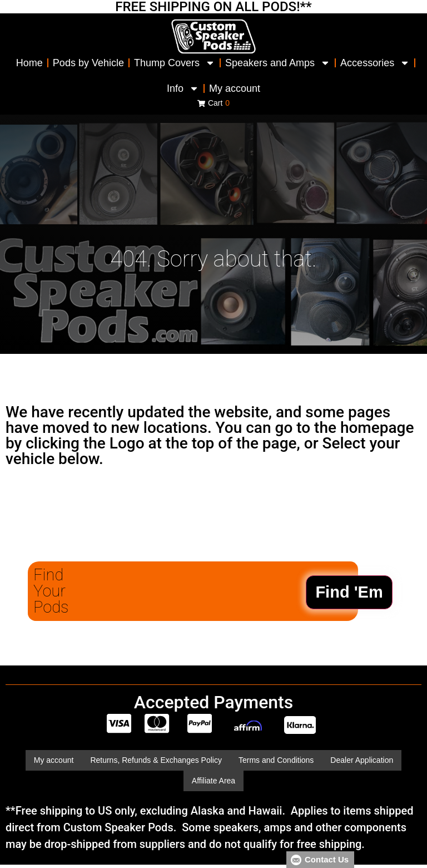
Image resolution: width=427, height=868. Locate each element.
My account (235, 88)
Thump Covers (175, 63)
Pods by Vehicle (88, 63)
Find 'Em (349, 592)
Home (29, 63)
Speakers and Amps (278, 63)
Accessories (375, 63)
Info (183, 88)
